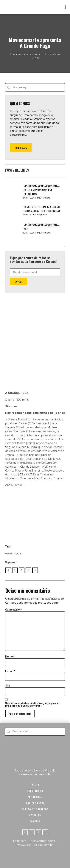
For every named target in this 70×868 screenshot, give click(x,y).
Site (8, 686)
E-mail (10, 671)
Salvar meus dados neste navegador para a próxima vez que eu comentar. (32, 704)
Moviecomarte (13, 553)
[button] (65, 7)
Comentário (13, 610)
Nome (10, 657)
